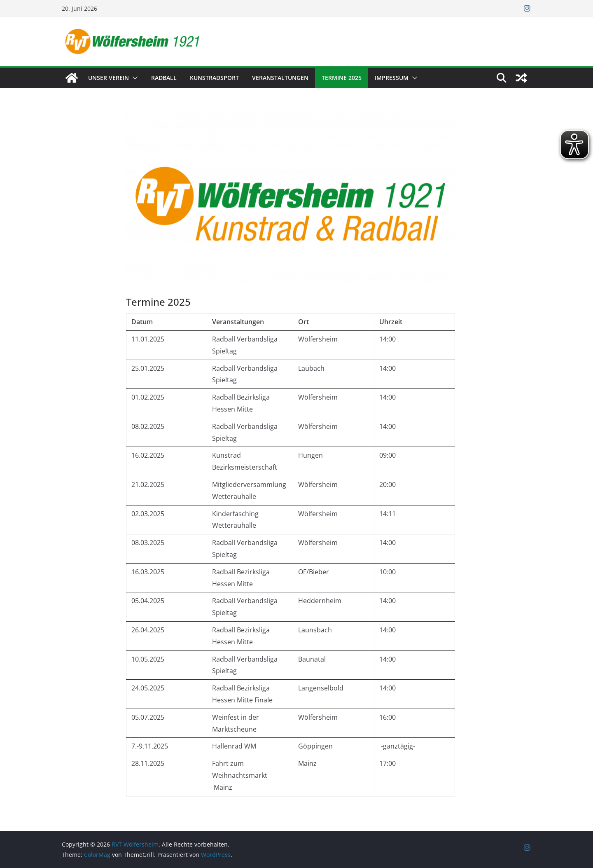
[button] (133, 78)
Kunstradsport (214, 78)
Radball (164, 78)
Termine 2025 (342, 78)
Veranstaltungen (280, 78)
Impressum (392, 78)
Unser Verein (109, 78)
